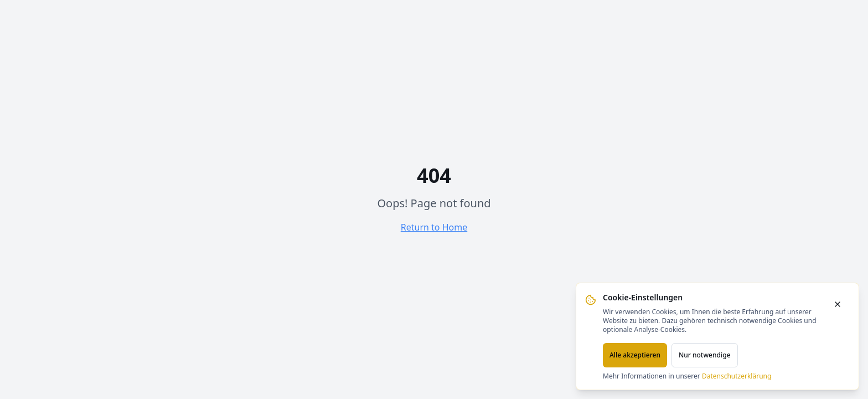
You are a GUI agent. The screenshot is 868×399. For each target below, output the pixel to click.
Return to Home (434, 227)
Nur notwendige (705, 355)
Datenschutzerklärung (737, 376)
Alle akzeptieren (635, 355)
